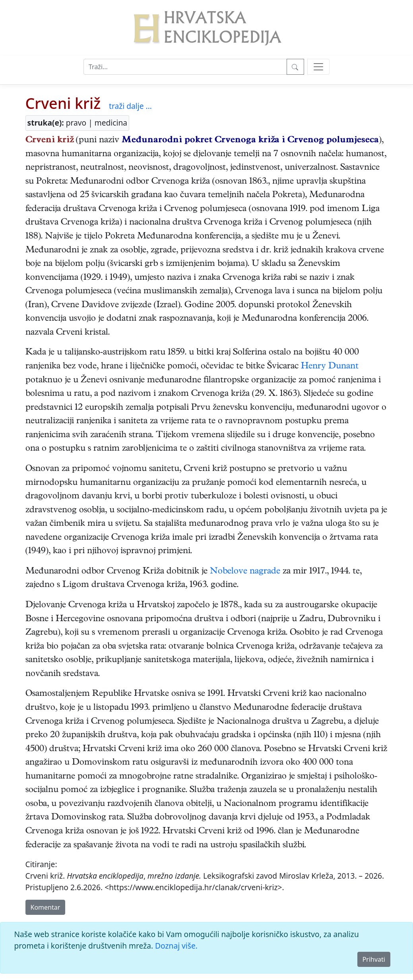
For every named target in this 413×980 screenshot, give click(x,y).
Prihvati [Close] (374, 959)
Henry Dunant (330, 367)
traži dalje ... (130, 106)
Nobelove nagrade (245, 572)
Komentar (46, 907)
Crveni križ (63, 103)
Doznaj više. (176, 946)
